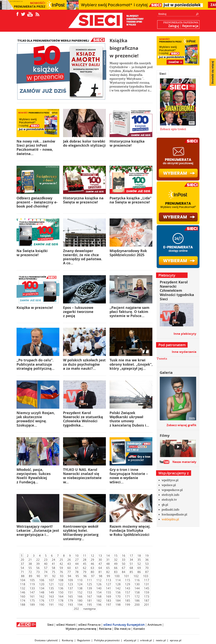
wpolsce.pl (169, 485)
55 (30, 568)
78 (77, 572)
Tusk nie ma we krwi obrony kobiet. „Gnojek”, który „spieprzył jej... (131, 364)
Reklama (105, 629)
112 (99, 580)
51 (131, 564)
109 (70, 580)
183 (108, 600)
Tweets (162, 359)
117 (147, 580)
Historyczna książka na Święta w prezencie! (83, 200)
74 (46, 572)
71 (22, 572)
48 (108, 564)
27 (77, 560)
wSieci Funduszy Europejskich (124, 625)
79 (85, 572)
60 (69, 568)
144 (137, 588)
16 (124, 556)
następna (89, 609)
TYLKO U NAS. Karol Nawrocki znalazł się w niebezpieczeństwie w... (82, 476)
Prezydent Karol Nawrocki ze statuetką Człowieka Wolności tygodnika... (83, 419)
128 (118, 584)
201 (147, 605)
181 (89, 600)
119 (32, 584)
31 (108, 560)
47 (100, 564)
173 (147, 596)
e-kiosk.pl (146, 640)
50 (124, 564)
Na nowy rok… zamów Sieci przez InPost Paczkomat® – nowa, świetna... (36, 148)
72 (30, 572)
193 (70, 605)
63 (92, 568)
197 (108, 605)
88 (23, 576)
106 (42, 580)
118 (23, 584)
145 (147, 588)
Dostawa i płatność (46, 640)
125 (89, 584)
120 (42, 584)
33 (124, 560)
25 (61, 560)
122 (61, 584)
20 (22, 560)
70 (147, 568)
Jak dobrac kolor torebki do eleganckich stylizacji (84, 143)
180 (80, 600)
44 (77, 564)
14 (108, 556)
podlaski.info (170, 510)
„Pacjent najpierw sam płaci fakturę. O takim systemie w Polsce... (130, 312)
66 (116, 568)
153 (89, 592)
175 (32, 600)
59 (61, 568)
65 (108, 568)
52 (139, 564)
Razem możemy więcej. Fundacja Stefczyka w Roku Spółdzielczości (130, 531)
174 (23, 600)
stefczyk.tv (169, 500)
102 (136, 576)
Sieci (163, 74)
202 (76, 609)
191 (51, 605)
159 (147, 592)
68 (131, 568)
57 (46, 568)
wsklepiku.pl (170, 519)
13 (100, 556)
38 (30, 564)
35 (139, 560)
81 (100, 572)
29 (92, 560)
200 (137, 605)
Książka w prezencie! (35, 308)
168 (99, 596)
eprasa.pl (176, 640)
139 (89, 588)
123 (70, 584)
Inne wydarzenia (184, 352)
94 (69, 576)
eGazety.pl (130, 640)
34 (131, 560)
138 (80, 588)
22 (38, 560)
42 (61, 564)
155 (108, 592)
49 (116, 564)
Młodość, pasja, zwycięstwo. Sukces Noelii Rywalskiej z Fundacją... (34, 476)
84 (124, 572)
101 (127, 576)
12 (92, 556)
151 (70, 592)
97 (93, 576)
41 (54, 564)
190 (42, 605)
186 (137, 600)
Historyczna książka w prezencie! (127, 143)
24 (54, 560)
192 (61, 605)
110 (80, 580)
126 (99, 584)
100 (117, 576)
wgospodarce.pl (172, 490)
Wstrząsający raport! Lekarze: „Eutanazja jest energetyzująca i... (38, 531)
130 (137, 584)
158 (137, 592)
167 (89, 596)
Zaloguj (174, 26)
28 (85, 560)
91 (46, 576)
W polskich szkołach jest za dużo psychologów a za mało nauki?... (84, 364)
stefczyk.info (170, 495)
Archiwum (155, 625)
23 (46, 560)
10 (77, 556)
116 (137, 580)
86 (139, 572)
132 (23, 588)
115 (128, 580)
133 (32, 588)
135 (51, 588)
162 (42, 596)
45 (85, 564)
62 (85, 568)
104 (23, 580)
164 (61, 596)
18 (139, 556)
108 (61, 580)
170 (118, 596)
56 (38, 568)
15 (116, 556)
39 (38, 564)
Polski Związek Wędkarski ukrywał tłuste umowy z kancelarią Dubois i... (129, 419)
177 (51, 600)
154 (99, 592)
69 (139, 568)
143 (128, 588)
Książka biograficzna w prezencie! (124, 48)
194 (80, 605)
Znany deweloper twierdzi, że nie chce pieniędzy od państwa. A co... (83, 257)
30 (100, 560)
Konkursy (68, 640)
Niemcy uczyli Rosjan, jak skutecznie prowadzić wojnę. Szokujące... (36, 419)
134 (42, 588)
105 (32, 580)
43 (69, 564)
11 (85, 556)
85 (131, 572)
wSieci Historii (66, 625)
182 (99, 600)
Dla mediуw (122, 629)
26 (69, 560)
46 (92, 564)
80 (92, 572)
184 (118, 600)
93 (62, 576)
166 (80, 596)
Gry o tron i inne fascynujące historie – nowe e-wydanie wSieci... (129, 476)
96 (85, 576)
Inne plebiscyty (185, 334)
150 (61, 592)
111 (89, 580)
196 (99, 605)
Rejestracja (190, 26)
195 (89, 605)
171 (128, 596)
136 (61, 588)
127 (108, 584)
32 (116, 560)
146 (23, 592)
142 (118, 588)
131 (147, 584)
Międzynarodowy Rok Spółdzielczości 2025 (128, 253)
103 (146, 576)
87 (147, 572)
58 (54, 568)
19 (147, 556)
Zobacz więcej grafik (181, 425)
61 (77, 568)
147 (32, 592)
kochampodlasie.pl (174, 514)
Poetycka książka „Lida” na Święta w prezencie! (130, 200)
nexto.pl (161, 640)
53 (147, 564)
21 (30, 560)
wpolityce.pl (170, 480)
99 (108, 576)
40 (46, 564)
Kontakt (139, 629)
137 (70, 588)
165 (70, 596)
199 (128, 605)
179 (70, 600)
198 (118, 605)
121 (51, 584)
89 (31, 576)
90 (38, 576)
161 (32, 596)
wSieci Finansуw (90, 625)
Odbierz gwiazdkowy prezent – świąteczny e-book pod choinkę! (37, 202)
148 (42, 592)
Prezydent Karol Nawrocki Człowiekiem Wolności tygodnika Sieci (177, 290)
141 (108, 588)
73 (38, 572)
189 (32, 605)
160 (23, 596)
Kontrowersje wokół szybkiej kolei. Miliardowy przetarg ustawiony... (81, 533)
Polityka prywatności (107, 640)
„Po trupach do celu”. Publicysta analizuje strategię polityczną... (36, 364)
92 (54, 576)
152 (80, 592)
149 (51, 592)
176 (42, 600)
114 (118, 580)
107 (51, 580)
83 (116, 572)
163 (51, 596)
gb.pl (165, 505)
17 (131, 556)
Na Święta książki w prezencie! (32, 253)
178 (61, 600)
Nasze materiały (184, 462)
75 (54, 572)
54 (22, 568)
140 (99, 588)
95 (77, 576)
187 (147, 600)
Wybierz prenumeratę (81, 629)
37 (22, 564)
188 (23, 605)
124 (80, 584)
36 (147, 560)
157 (128, 592)
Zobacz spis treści (173, 129)
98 (101, 576)
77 (69, 572)
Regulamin (84, 640)
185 (128, 600)
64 (100, 568)
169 (108, 596)
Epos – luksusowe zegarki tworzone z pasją (78, 312)
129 (128, 584)
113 (108, 580)
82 (108, 572)
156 (118, 592)
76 (61, 572)
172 (137, 596)
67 (124, 568)
